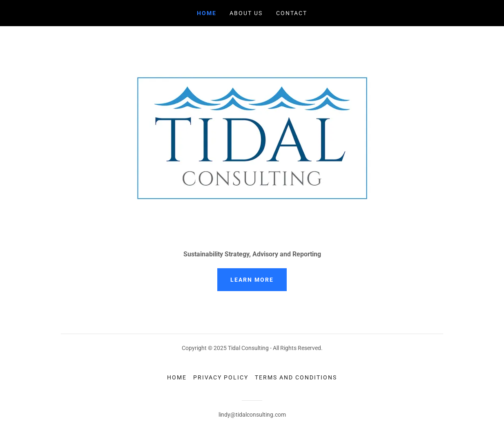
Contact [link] (292, 13)
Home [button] (177, 377)
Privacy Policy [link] (221, 377)
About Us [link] (246, 13)
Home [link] (207, 13)
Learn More (252, 280)
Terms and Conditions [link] (296, 377)
